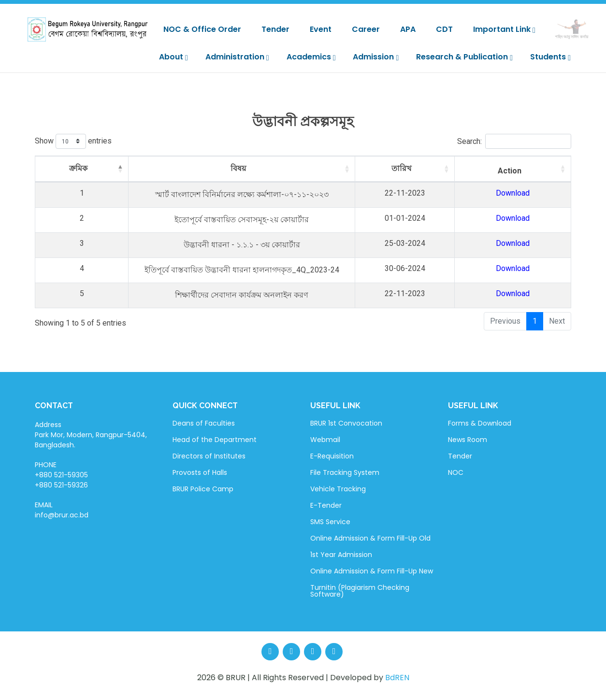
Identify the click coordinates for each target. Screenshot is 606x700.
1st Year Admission (341, 555)
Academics (311, 57)
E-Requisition (332, 456)
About (173, 57)
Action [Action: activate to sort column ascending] (532, 171)
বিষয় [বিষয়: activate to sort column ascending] (252, 168)
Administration (237, 57)
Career (366, 29)
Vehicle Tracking (338, 489)
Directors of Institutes (209, 456)
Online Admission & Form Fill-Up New (372, 571)
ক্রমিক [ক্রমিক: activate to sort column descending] (61, 168)
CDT (444, 29)
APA (408, 29)
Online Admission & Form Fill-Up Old (370, 538)
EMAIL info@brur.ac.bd (62, 510)
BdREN (397, 678)
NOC (456, 472)
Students (550, 57)
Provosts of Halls (200, 472)
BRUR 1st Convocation (346, 423)
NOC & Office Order (202, 29)
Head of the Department (215, 440)
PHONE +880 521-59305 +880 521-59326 (61, 475)
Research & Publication (464, 57)
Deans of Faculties (204, 423)
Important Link (504, 29)
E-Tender (326, 505)
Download (535, 193)
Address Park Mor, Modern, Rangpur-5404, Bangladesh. (91, 435)
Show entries (73, 141)
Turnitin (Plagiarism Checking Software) (360, 591)
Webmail (325, 440)
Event (321, 29)
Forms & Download (480, 423)
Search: (514, 141)
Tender (275, 29)
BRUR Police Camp (203, 489)
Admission (376, 57)
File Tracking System (345, 472)
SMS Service (330, 522)
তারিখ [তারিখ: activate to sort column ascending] (454, 168)
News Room (468, 440)
